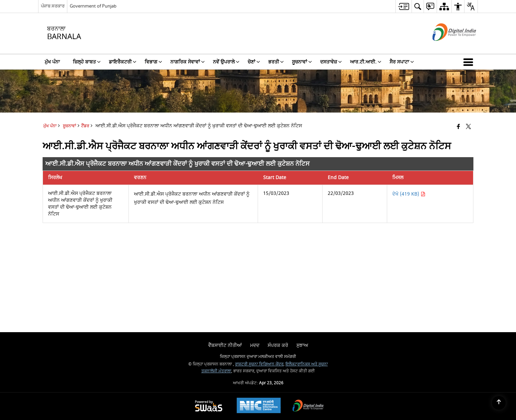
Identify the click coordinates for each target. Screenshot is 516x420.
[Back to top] (499, 403)
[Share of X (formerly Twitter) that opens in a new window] (468, 127)
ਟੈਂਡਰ (85, 126)
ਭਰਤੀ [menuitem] (276, 62)
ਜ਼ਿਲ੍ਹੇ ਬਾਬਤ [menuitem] (87, 62)
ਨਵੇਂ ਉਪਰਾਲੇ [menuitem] (226, 62)
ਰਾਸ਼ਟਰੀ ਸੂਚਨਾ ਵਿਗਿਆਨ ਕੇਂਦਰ (259, 364)
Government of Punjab (93, 6)
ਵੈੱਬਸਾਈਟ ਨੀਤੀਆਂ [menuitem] (225, 345)
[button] (470, 62)
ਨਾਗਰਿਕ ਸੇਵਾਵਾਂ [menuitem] (188, 62)
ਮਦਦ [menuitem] (255, 345)
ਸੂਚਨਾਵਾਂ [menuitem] (302, 62)
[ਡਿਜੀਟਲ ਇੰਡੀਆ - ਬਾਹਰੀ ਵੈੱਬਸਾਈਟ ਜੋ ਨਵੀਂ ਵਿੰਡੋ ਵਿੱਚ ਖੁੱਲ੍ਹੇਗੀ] (446, 47)
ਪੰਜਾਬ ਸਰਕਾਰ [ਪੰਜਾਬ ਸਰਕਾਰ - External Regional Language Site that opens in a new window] (53, 6)
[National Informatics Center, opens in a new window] (259, 406)
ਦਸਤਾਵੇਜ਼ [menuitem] (331, 62)
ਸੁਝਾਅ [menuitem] (302, 345)
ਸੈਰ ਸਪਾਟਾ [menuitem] (402, 62)
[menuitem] (403, 6)
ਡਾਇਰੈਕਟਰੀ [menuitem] (123, 62)
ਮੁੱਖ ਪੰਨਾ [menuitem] (52, 62)
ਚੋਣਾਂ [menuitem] (254, 62)
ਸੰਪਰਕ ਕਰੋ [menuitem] (278, 345)
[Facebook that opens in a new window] (458, 127)
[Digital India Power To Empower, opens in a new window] (308, 406)
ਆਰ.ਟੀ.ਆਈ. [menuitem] (366, 62)
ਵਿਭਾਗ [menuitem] (153, 62)
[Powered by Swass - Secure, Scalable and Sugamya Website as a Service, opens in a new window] (209, 406)
